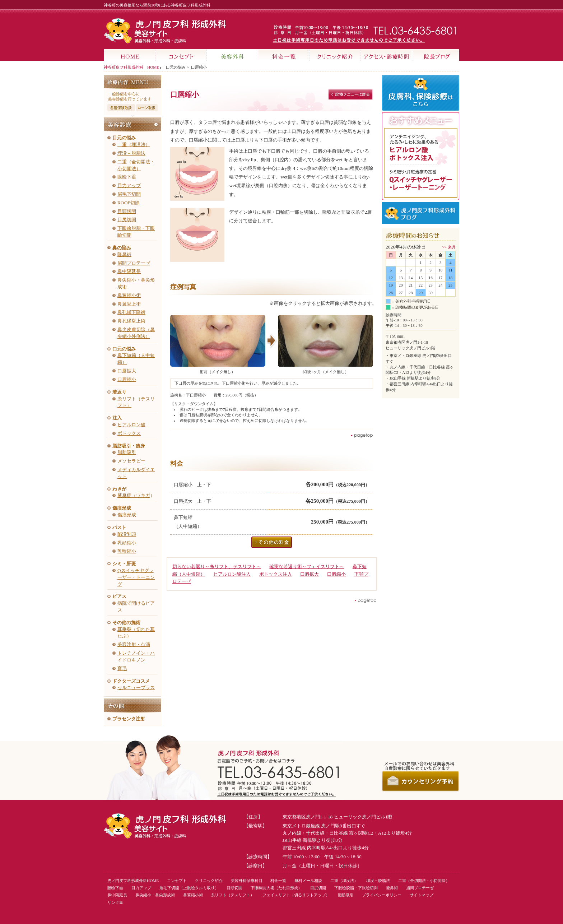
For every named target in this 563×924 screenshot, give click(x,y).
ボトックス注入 (276, 574)
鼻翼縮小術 (129, 295)
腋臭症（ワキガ (134, 495)
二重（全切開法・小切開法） (424, 881)
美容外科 (232, 55)
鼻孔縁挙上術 (131, 321)
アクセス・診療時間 (387, 55)
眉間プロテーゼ (134, 263)
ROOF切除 (129, 203)
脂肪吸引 (127, 452)
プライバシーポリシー (382, 895)
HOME (130, 55)
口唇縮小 (127, 379)
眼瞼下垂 (127, 177)
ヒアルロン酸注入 (232, 574)
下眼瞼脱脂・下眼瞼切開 (356, 888)
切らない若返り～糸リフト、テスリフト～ (217, 567)
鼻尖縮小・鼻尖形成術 (155, 895)
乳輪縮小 (127, 551)
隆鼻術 (124, 254)
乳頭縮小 (127, 543)
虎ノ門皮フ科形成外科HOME (133, 881)
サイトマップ (422, 895)
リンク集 (115, 902)
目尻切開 (127, 220)
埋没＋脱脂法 (131, 153)
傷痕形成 (127, 515)
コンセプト (181, 55)
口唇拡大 (127, 371)
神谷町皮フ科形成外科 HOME (131, 67)
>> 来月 (449, 247)
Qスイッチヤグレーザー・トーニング (136, 577)
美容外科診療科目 (247, 881)
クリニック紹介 (335, 55)
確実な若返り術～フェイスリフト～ (307, 567)
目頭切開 (127, 211)
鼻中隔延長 (129, 271)
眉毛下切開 (129, 194)
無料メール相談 (308, 881)
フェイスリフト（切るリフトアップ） (296, 895)
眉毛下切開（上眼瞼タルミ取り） (189, 888)
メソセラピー (131, 461)
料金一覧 (284, 55)
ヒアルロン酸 (131, 425)
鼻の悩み (122, 248)
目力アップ (129, 185)
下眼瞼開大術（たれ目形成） (276, 888)
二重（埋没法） (134, 145)
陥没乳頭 (127, 534)
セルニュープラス (136, 688)
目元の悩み (124, 138)
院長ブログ (436, 55)
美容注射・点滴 (134, 644)
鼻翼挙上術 (129, 304)
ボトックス (129, 433)
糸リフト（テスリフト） (232, 895)
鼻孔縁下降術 (131, 312)
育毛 (122, 668)
